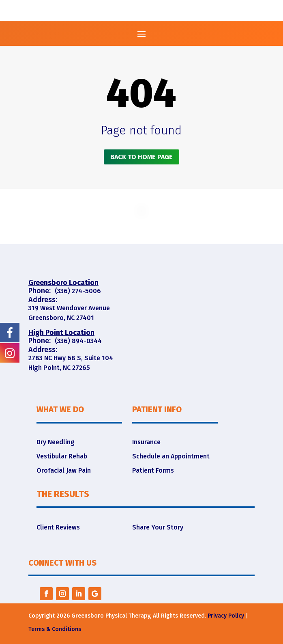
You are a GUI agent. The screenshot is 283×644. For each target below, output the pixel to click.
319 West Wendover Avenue (69, 308)
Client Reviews (58, 527)
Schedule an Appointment (171, 456)
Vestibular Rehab (62, 456)
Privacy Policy (226, 616)
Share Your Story (158, 527)
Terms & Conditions (55, 629)
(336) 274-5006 (78, 291)
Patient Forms (153, 470)
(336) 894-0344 (78, 341)
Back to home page (141, 157)
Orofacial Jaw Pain (64, 470)
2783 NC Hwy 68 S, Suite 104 (71, 358)
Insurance (146, 442)
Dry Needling (56, 442)
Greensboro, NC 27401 (61, 318)
